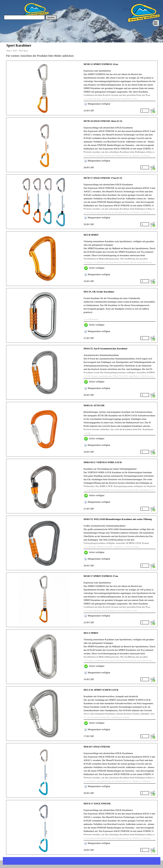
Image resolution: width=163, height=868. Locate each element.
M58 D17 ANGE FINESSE (97, 747)
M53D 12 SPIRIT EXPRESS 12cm (101, 64)
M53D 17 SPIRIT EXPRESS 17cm (101, 576)
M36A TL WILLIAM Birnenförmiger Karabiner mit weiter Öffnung (118, 519)
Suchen (51, 17)
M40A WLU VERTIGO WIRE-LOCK (103, 462)
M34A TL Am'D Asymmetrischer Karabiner (106, 349)
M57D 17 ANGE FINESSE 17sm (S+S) (103, 178)
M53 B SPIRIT (91, 235)
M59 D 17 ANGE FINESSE (97, 804)
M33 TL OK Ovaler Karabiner (99, 292)
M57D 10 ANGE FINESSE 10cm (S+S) (103, 121)
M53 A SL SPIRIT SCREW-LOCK (101, 690)
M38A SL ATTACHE (94, 405)
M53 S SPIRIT (91, 633)
